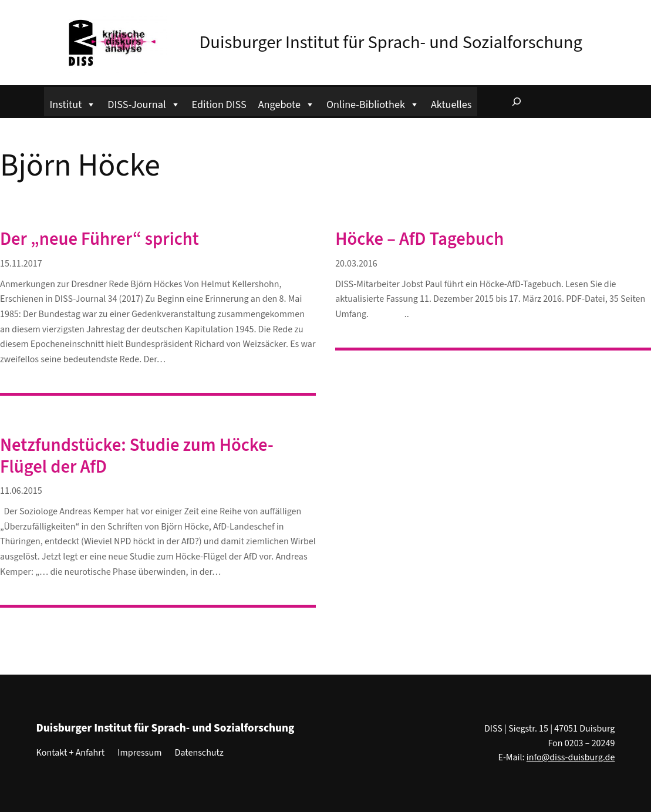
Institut (73, 103)
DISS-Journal (144, 103)
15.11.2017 (21, 264)
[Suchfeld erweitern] (517, 102)
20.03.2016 (356, 264)
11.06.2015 (21, 491)
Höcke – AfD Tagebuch (419, 240)
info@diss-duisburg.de (571, 757)
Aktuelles (451, 105)
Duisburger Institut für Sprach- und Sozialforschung (391, 43)
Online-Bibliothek (373, 103)
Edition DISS (219, 105)
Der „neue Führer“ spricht (99, 240)
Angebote (286, 103)
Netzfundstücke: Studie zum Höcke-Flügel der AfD (137, 456)
